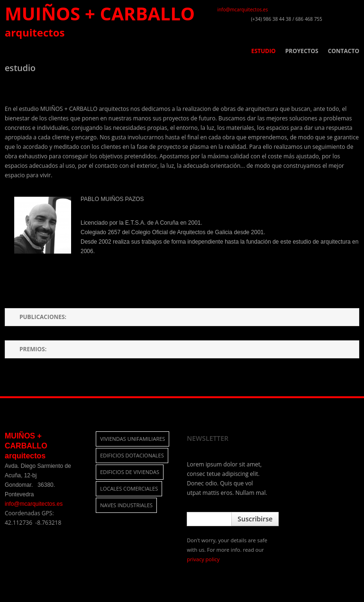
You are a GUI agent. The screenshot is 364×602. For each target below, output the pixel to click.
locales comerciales (129, 488)
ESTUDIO (264, 51)
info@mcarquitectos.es (242, 9)
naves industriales (126, 505)
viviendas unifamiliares (132, 439)
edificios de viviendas (130, 472)
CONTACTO (344, 51)
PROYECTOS (302, 51)
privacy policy (203, 559)
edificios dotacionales (132, 455)
